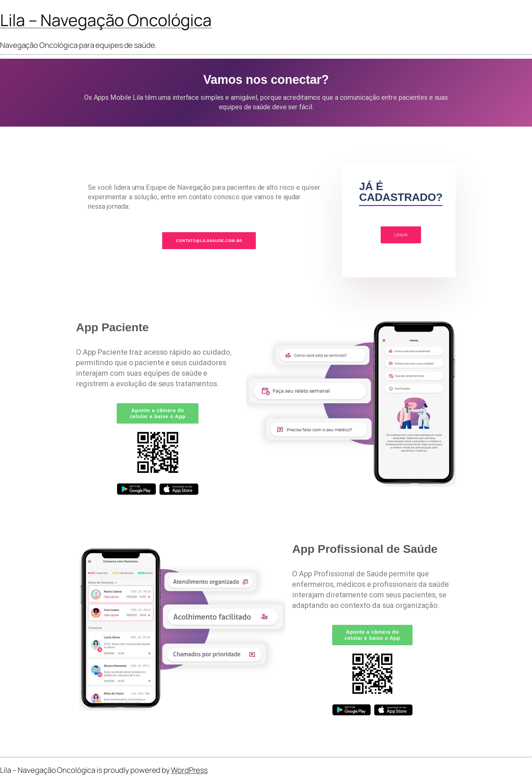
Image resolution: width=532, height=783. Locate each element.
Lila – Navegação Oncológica (106, 20)
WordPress (189, 770)
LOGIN (401, 235)
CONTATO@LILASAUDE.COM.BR (209, 241)
